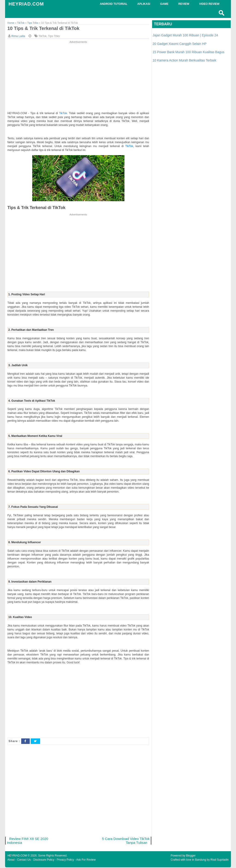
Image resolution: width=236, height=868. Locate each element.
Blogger (191, 856)
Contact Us (24, 860)
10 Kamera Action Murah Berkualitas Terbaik (184, 60)
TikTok (42, 36)
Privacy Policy (65, 860)
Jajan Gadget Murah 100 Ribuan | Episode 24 (185, 35)
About (11, 860)
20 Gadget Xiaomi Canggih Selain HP (180, 44)
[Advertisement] (78, 77)
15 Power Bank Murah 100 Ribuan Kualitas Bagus (188, 52)
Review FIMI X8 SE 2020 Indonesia (28, 841)
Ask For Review (86, 860)
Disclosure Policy (44, 860)
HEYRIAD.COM (26, 4)
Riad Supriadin (220, 860)
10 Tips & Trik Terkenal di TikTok (45, 28)
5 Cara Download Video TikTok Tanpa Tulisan (131, 841)
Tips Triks (54, 36)
